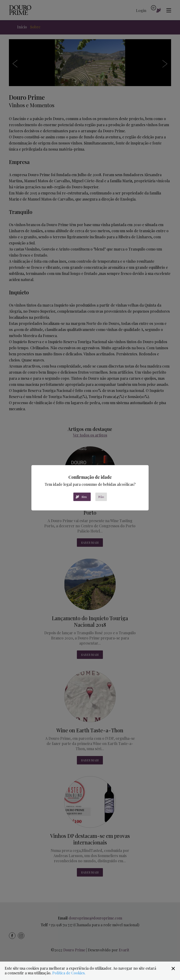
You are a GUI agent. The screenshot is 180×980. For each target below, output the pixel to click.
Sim (84, 497)
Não (101, 497)
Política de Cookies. (69, 973)
